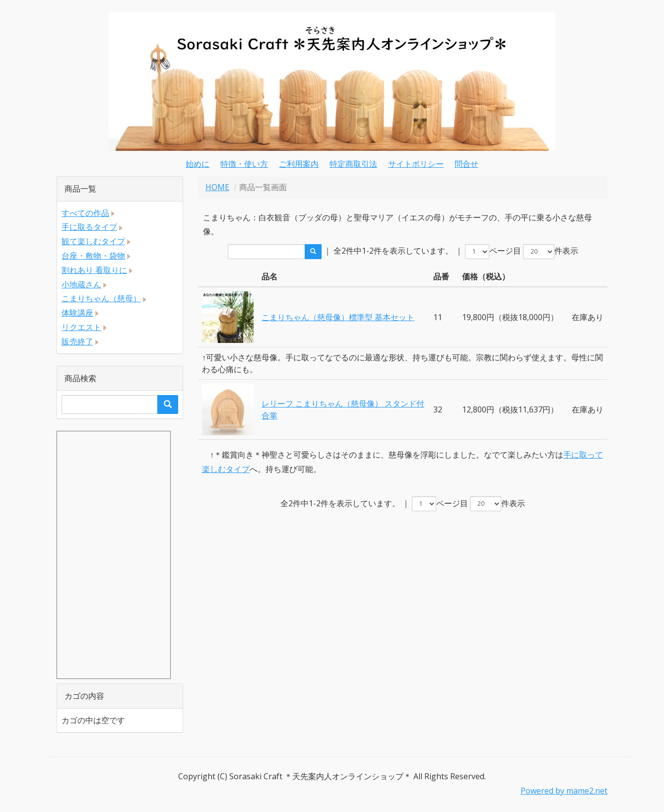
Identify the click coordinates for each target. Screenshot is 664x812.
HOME (217, 187)
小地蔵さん (81, 284)
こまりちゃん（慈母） (101, 298)
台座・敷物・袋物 (93, 256)
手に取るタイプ (89, 227)
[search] (313, 252)
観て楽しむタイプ (93, 241)
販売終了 (77, 341)
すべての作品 (85, 213)
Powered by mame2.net (564, 791)
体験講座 (77, 313)
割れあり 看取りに (94, 270)
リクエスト (81, 327)
